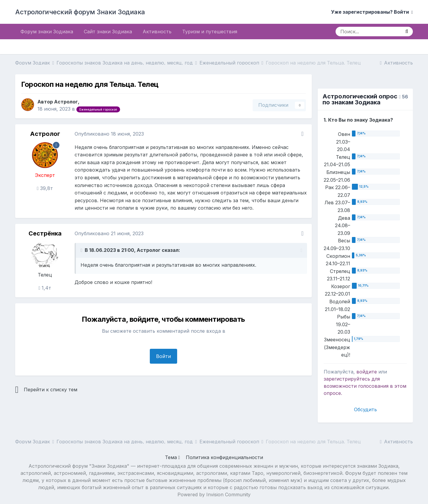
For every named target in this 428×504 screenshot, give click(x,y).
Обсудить (365, 409)
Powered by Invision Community (214, 494)
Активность (157, 32)
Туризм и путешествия (210, 32)
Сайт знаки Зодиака (108, 32)
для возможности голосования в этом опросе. (365, 386)
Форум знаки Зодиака (47, 32)
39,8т (45, 188)
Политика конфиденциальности (224, 457)
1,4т (45, 288)
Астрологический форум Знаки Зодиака (80, 12)
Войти (163, 356)
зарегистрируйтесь (347, 379)
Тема (173, 457)
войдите (367, 372)
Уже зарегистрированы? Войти (372, 12)
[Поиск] (368, 32)
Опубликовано (109, 134)
